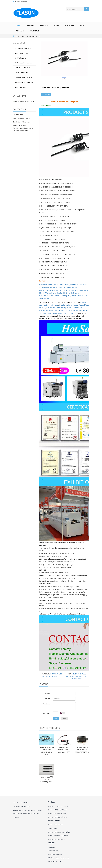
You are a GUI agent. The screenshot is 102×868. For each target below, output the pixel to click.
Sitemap (16, 817)
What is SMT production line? (24, 101)
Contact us (34, 31)
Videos (83, 25)
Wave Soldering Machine (23, 77)
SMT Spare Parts (34, 36)
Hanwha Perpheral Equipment (58, 836)
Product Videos (53, 851)
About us (30, 25)
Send (56, 718)
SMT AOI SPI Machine (23, 68)
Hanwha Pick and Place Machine (59, 806)
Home (18, 25)
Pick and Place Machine (23, 48)
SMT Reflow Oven (21, 58)
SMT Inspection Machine (23, 63)
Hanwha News (54, 821)
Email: (47, 699)
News (57, 25)
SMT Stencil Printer (21, 53)
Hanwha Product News (55, 825)
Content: (46, 704)
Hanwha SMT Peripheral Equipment (64, 313)
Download (69, 25)
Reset (64, 718)
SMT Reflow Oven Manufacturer (59, 858)
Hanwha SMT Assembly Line (57, 817)
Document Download (55, 854)
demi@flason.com (21, 2)
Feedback (20, 31)
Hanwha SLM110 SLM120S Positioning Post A (47, 779)
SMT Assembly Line (21, 73)
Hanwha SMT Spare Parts (56, 839)
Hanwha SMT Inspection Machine (70, 310)
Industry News (53, 828)
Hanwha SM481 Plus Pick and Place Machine (54, 285)
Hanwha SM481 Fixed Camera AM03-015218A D (82, 750)
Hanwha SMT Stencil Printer (56, 308)
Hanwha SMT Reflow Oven (48, 310)
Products (44, 25)
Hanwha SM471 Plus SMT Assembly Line (57, 296)
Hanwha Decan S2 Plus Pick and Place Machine (62, 290)
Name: (47, 694)
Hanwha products (65, 305)
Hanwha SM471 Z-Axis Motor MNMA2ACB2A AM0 (47, 751)
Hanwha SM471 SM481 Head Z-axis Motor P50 (64, 750)
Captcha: (46, 713)
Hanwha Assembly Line (75, 308)
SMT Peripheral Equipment (24, 82)
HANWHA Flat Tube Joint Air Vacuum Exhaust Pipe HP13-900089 (77, 676)
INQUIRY (46, 94)
